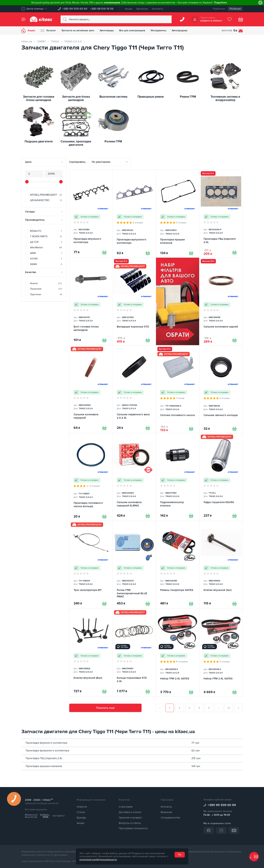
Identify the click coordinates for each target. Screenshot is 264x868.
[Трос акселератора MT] (91, 565)
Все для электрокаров (133, 30)
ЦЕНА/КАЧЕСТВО (46, 200)
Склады (30, 212)
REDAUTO (46, 231)
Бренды (81, 818)
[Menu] (24, 19)
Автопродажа (180, 30)
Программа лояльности (133, 828)
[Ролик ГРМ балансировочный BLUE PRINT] (134, 565)
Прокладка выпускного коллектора (47, 751)
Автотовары (107, 30)
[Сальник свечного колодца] (221, 389)
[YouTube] (234, 830)
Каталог (48, 31)
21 (229, 708)
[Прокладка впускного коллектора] (91, 214)
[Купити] (104, 252)
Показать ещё (105, 708)
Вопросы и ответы (130, 823)
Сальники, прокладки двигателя (76, 143)
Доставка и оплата (130, 812)
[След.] (239, 708)
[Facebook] (209, 830)
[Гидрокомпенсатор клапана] (178, 477)
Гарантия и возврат (130, 818)
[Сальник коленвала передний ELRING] (134, 477)
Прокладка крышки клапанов (44, 766)
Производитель (35, 220)
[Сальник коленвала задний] (221, 301)
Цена (28, 162)
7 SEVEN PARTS (46, 236)
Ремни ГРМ (188, 97)
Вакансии (142, 9)
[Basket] (241, 19)
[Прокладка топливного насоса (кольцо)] (91, 477)
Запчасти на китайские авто (78, 30)
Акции (129, 9)
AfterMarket (46, 248)
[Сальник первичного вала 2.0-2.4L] (134, 389)
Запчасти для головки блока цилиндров (39, 98)
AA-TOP (46, 242)
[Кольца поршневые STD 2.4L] (134, 653)
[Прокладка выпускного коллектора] (134, 214)
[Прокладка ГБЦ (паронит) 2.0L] (221, 214)
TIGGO (55, 41)
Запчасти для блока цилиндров (76, 98)
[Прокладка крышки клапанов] (178, 214)
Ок (180, 855)
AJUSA (46, 259)
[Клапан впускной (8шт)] (91, 653)
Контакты (158, 9)
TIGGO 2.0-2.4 (73, 41)
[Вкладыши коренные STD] (134, 301)
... (219, 708)
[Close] (260, 3)
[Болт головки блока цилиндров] (91, 301)
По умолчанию (101, 162)
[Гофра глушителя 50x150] (221, 477)
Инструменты (159, 30)
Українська (219, 9)
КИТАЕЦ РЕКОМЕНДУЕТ (46, 195)
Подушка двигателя (39, 142)
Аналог (46, 283)
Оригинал (46, 294)
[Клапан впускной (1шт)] (221, 565)
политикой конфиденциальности (98, 859)
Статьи (81, 812)
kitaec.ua (27, 41)
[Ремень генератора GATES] (178, 565)
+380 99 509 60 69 (75, 9)
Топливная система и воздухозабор (225, 98)
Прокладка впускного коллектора (46, 743)
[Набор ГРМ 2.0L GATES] (178, 653)
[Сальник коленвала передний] (91, 389)
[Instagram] (221, 830)
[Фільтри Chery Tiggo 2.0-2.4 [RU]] (178, 301)
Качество (31, 272)
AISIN (46, 253)
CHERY (41, 41)
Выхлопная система (113, 97)
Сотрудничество (170, 818)
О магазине (126, 807)
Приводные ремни (151, 97)
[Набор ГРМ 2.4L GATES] (221, 653)
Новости (82, 807)
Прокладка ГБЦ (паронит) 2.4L (44, 758)
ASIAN (46, 264)
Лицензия (46, 289)
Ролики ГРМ (113, 142)
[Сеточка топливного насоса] (178, 389)
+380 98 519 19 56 (102, 9)
